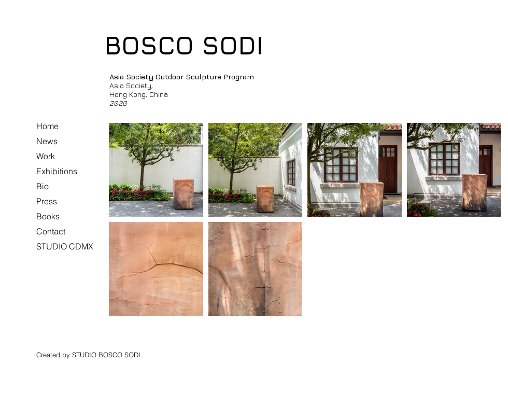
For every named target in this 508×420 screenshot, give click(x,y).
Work (46, 156)
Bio (43, 186)
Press (47, 201)
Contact (51, 231)
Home (47, 126)
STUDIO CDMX (65, 246)
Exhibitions (57, 171)
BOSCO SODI (184, 45)
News (47, 141)
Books (48, 216)
